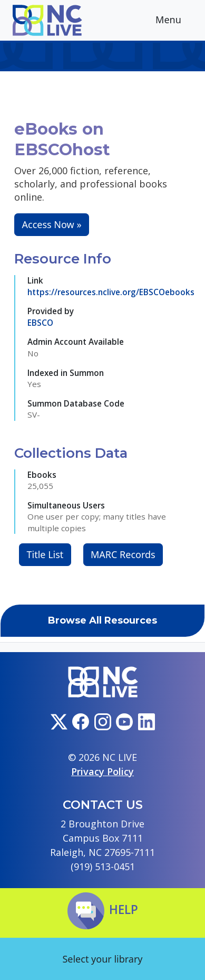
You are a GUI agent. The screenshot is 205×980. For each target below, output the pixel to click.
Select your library (102, 959)
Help (103, 910)
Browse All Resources (102, 620)
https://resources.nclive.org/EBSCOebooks (111, 292)
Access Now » (52, 224)
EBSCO (40, 323)
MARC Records (123, 554)
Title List (45, 554)
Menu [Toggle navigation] (177, 21)
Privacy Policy (102, 771)
